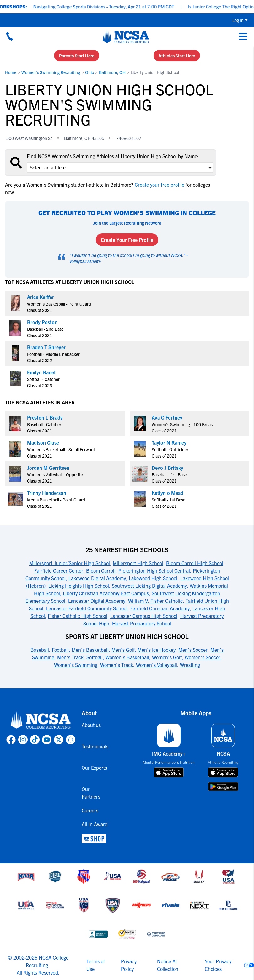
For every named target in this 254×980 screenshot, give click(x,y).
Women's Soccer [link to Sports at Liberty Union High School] (203, 657)
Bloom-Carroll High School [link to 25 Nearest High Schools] (195, 563)
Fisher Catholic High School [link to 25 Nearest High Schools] (78, 616)
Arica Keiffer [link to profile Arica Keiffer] (41, 297)
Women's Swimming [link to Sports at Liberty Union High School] (76, 665)
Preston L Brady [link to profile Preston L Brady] (45, 417)
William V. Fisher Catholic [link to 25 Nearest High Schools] (155, 601)
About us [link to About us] (91, 725)
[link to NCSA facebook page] (11, 740)
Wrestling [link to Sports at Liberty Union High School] (190, 665)
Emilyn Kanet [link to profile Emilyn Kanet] (41, 372)
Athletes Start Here (177, 56)
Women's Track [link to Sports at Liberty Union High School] (117, 665)
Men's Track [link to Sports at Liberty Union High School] (70, 657)
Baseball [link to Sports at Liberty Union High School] (40, 650)
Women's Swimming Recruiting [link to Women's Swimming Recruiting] (51, 72)
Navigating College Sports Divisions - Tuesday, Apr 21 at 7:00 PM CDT (109, 6)
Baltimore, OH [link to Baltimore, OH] (112, 72)
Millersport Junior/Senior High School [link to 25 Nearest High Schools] (70, 563)
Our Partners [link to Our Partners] (91, 793)
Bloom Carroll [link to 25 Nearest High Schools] (101, 570)
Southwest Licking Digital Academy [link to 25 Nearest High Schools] (149, 586)
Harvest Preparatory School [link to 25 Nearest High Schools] (142, 623)
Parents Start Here (77, 56)
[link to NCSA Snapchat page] (71, 740)
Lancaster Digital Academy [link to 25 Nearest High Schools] (97, 601)
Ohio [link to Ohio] (89, 72)
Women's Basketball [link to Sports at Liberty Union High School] (127, 657)
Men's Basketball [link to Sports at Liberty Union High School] (90, 650)
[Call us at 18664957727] (10, 36)
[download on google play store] (223, 787)
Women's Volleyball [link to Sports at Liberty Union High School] (157, 665)
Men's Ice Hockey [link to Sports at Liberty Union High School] (157, 650)
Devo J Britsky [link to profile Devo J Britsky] (168, 468)
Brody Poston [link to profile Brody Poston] (42, 322)
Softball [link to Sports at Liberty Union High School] (95, 657)
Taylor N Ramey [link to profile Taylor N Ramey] (169, 442)
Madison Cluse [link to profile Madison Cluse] (43, 442)
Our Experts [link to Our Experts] (94, 768)
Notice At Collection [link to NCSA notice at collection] (168, 965)
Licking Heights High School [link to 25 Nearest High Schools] (79, 586)
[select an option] (120, 168)
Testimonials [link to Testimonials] (95, 746)
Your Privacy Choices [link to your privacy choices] (218, 965)
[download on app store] (169, 772)
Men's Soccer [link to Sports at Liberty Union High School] (193, 650)
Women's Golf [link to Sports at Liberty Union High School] (167, 657)
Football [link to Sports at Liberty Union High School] (60, 650)
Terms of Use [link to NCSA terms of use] (96, 965)
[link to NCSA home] (41, 720)
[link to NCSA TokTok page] (35, 740)
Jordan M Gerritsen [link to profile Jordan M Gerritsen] (48, 468)
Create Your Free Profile (127, 240)
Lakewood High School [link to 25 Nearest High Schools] (153, 578)
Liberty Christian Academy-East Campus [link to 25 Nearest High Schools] (106, 593)
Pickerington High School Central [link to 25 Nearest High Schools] (154, 570)
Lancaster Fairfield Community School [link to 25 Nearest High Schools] (87, 608)
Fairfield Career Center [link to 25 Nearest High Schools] (59, 570)
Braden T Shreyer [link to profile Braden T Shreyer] (46, 347)
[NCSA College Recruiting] (126, 36)
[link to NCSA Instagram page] (23, 740)
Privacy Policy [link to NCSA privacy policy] (129, 965)
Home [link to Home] (11, 72)
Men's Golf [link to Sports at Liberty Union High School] (123, 650)
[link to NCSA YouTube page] (47, 740)
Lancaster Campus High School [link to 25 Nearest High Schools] (144, 616)
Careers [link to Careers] (90, 810)
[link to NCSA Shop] (95, 839)
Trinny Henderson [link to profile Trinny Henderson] (47, 493)
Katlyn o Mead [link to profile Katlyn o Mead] (168, 493)
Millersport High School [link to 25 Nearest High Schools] (138, 563)
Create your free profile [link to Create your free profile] (159, 185)
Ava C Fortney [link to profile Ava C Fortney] (167, 417)
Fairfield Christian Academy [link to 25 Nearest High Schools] (160, 608)
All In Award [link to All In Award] (95, 824)
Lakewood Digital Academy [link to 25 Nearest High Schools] (97, 578)
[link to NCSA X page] (59, 740)
